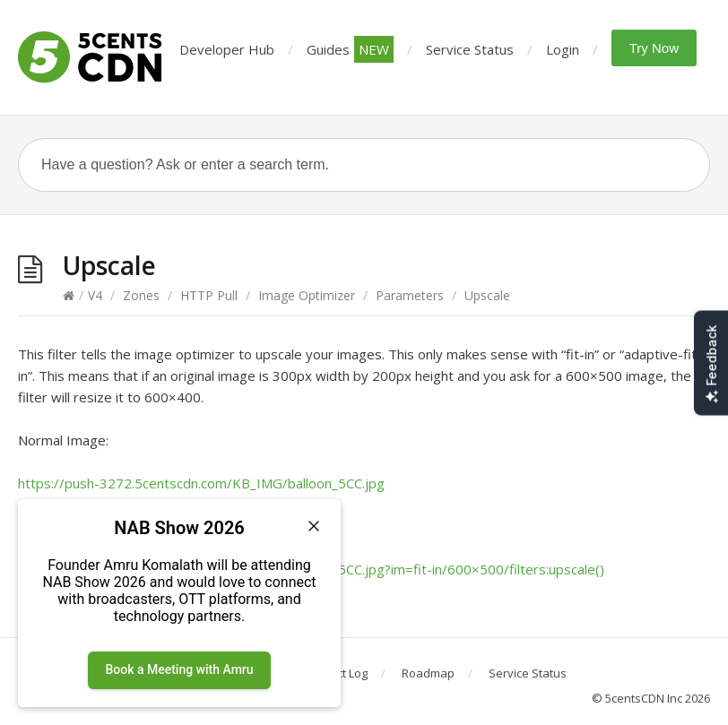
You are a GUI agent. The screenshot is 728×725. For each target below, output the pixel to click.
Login (563, 49)
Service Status (470, 49)
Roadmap (428, 673)
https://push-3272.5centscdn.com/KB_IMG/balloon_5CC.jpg (201, 483)
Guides (350, 49)
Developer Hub (227, 49)
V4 (95, 295)
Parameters (410, 295)
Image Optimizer (307, 295)
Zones (141, 295)
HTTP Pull (209, 295)
